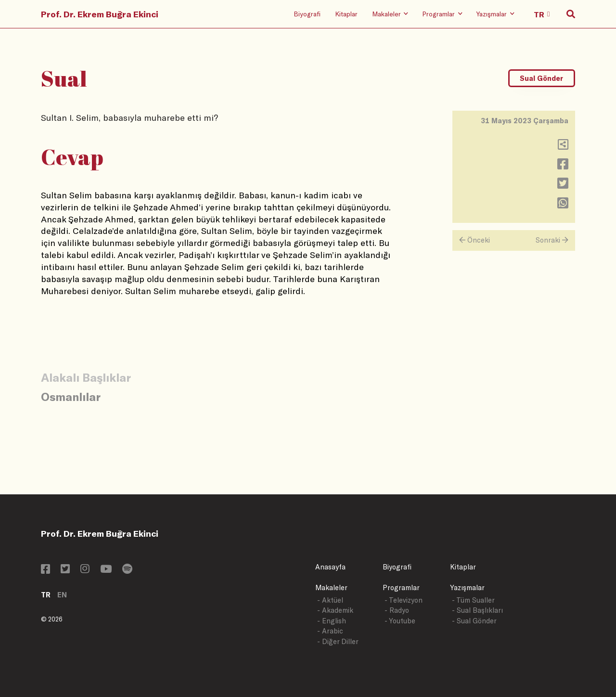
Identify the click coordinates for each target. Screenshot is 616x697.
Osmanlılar (71, 396)
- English (332, 621)
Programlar (401, 587)
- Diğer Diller (338, 641)
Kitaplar (346, 14)
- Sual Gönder (474, 621)
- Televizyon (404, 600)
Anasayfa (330, 567)
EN (62, 595)
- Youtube (400, 621)
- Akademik (335, 610)
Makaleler (331, 587)
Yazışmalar (467, 587)
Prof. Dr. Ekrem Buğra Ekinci (100, 14)
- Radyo (397, 610)
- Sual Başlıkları (477, 610)
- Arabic (330, 631)
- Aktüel (330, 600)
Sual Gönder (541, 78)
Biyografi (307, 14)
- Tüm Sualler (473, 600)
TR (46, 595)
